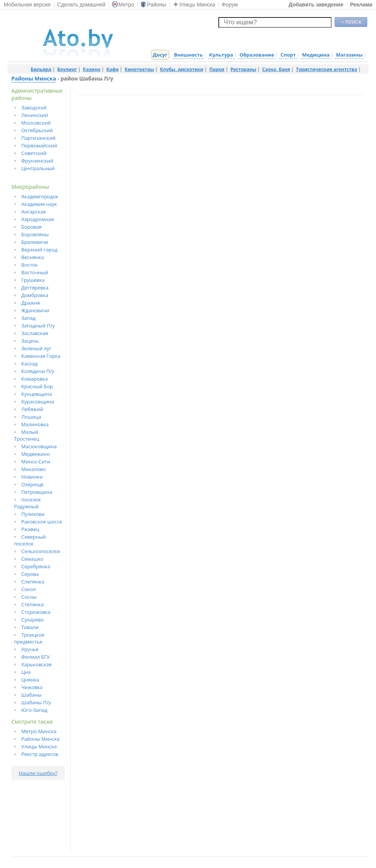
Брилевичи (35, 242)
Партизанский (38, 138)
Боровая (31, 227)
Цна (26, 672)
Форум (230, 5)
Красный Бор (37, 386)
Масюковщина (39, 446)
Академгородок (40, 196)
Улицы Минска (194, 5)
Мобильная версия (27, 5)
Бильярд (41, 69)
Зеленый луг (36, 348)
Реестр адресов (40, 754)
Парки (217, 69)
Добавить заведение (316, 5)
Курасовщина (38, 402)
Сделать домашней (81, 5)
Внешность (188, 55)
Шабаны (32, 695)
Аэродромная (38, 219)
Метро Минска (39, 731)
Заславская (35, 333)
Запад (28, 318)
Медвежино (36, 454)
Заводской (34, 108)
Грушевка (33, 280)
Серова (30, 574)
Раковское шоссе (42, 522)
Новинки (32, 477)
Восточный (35, 272)
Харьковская (36, 664)
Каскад (29, 364)
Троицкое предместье (29, 638)
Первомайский (39, 145)
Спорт (288, 55)
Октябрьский (37, 130)
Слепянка (33, 582)
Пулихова (33, 514)
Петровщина (37, 492)
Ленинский (35, 115)
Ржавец (30, 529)
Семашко (32, 559)
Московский (36, 123)
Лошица (31, 417)
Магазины (349, 55)
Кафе (112, 69)
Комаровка (35, 379)
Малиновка (35, 424)
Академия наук (39, 204)
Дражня (31, 303)
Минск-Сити (36, 462)
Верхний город (39, 250)
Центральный (38, 168)
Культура (221, 55)
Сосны (29, 597)
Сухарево (32, 620)
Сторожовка (36, 612)
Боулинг (67, 69)
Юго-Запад (34, 710)
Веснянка (33, 257)
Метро (123, 5)
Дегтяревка (35, 288)
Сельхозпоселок (41, 551)
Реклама (361, 5)
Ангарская (34, 212)
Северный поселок (30, 540)
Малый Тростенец (27, 435)
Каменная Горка (41, 356)
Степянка (32, 604)
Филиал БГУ (36, 657)
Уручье (30, 649)
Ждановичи (35, 310)
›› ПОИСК (351, 22)
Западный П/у (38, 326)
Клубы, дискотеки (182, 69)
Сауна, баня (276, 69)
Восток (29, 265)
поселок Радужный (27, 503)
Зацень (30, 341)
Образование (257, 55)
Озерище (32, 484)
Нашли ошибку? (38, 773)
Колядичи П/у (38, 371)
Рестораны (243, 69)
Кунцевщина (37, 394)
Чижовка (32, 687)
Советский (34, 153)
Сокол (28, 589)
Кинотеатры (139, 69)
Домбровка (35, 295)
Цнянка (30, 680)
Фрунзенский (37, 161)
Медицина (316, 55)
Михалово (34, 469)
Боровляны (35, 234)
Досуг (160, 55)
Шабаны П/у (36, 702)
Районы (153, 5)
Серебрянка (36, 566)
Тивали (30, 627)
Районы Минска (34, 78)
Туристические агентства (326, 69)
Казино (92, 69)
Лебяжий (32, 409)
